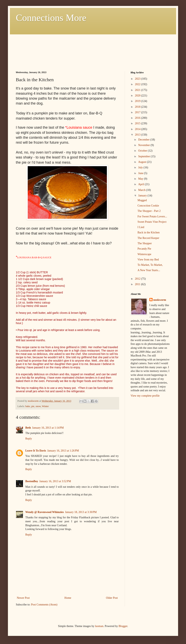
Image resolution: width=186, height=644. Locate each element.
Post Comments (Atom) (44, 605)
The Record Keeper (148, 238)
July (141, 167)
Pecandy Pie (144, 249)
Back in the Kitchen (149, 232)
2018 (138, 107)
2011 (138, 284)
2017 (138, 112)
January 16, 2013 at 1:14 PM (48, 428)
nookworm (160, 300)
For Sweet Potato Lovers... (152, 216)
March (142, 190)
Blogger (123, 626)
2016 (138, 118)
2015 (138, 123)
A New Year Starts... (149, 270)
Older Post (112, 598)
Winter (45, 406)
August (142, 162)
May (141, 179)
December (144, 140)
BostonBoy (32, 481)
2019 (138, 101)
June (141, 173)
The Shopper (145, 243)
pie (33, 406)
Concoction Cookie (148, 206)
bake (28, 406)
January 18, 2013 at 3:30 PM (81, 512)
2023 (138, 79)
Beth (28, 428)
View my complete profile (145, 396)
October (143, 151)
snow (38, 406)
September (144, 156)
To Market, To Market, (150, 265)
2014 (138, 129)
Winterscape (144, 254)
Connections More (51, 18)
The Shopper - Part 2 (149, 211)
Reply (29, 439)
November (144, 145)
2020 (138, 96)
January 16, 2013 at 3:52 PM (55, 481)
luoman (99, 626)
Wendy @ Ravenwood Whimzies (45, 512)
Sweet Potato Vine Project (152, 222)
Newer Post (23, 598)
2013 (138, 135)
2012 (138, 279)
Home (68, 598)
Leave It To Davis (36, 451)
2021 (138, 90)
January (143, 196)
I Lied (141, 227)
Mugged (142, 200)
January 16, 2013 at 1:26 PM (63, 451)
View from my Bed (148, 260)
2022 (138, 84)
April (141, 184)
